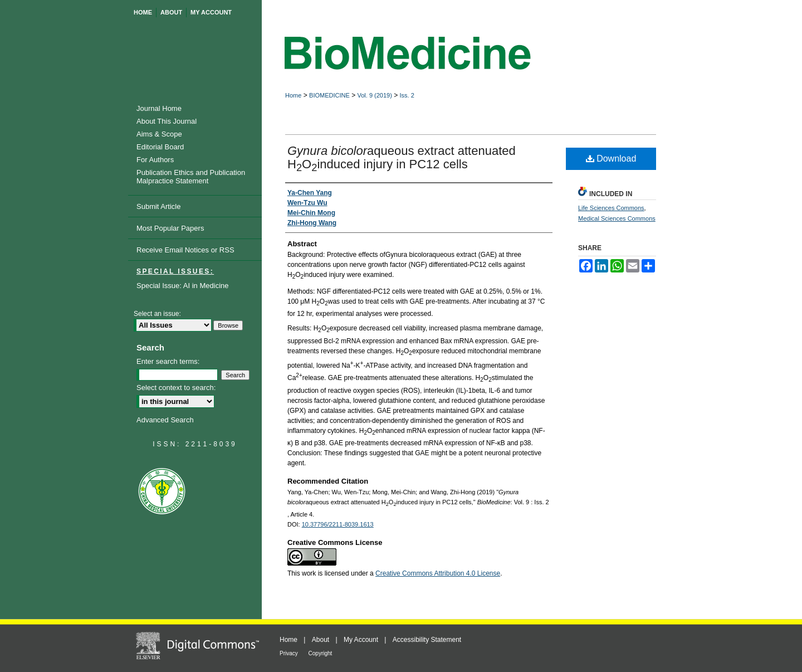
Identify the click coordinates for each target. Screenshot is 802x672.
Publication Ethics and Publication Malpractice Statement (191, 177)
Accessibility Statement (427, 640)
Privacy (290, 653)
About (322, 640)
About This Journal (167, 121)
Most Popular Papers (170, 228)
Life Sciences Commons (611, 208)
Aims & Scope (159, 134)
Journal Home (159, 108)
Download (611, 159)
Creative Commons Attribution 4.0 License (438, 573)
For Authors (155, 160)
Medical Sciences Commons (617, 218)
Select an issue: (157, 314)
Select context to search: (176, 388)
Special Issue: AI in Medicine (182, 286)
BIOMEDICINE (329, 95)
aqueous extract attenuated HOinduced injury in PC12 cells (402, 157)
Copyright (321, 653)
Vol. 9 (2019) (374, 95)
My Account (362, 640)
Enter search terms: (168, 361)
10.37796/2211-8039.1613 (338, 524)
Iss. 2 (407, 95)
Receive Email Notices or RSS (185, 250)
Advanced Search (165, 420)
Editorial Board (160, 147)
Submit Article (158, 206)
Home (293, 95)
